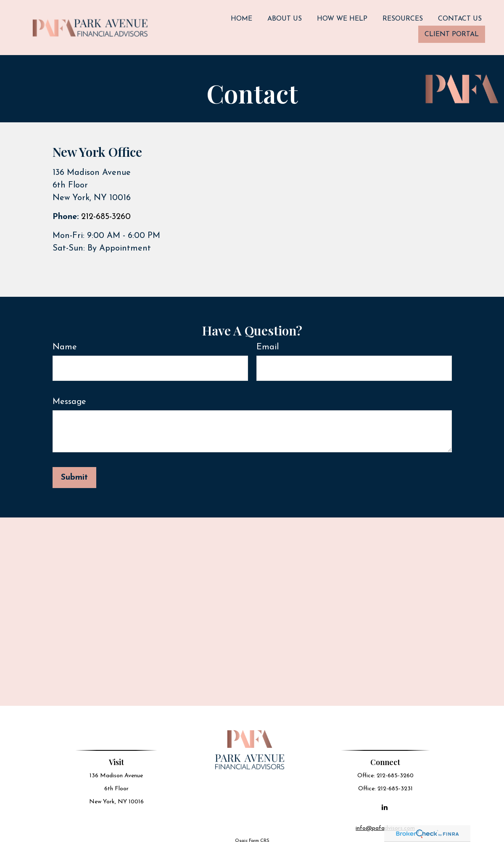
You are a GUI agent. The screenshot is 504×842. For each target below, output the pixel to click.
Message (69, 395)
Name (65, 340)
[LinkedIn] (385, 800)
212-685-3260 (106, 210)
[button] (241, 15)
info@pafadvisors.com (386, 821)
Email (268, 340)
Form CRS (259, 834)
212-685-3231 (396, 782)
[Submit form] (74, 470)
